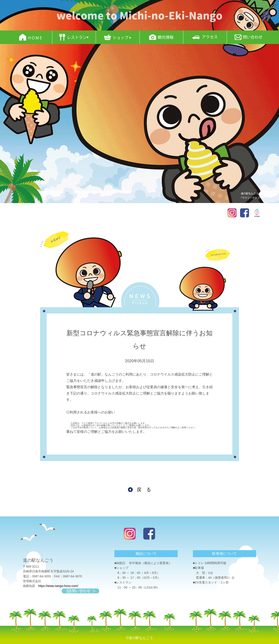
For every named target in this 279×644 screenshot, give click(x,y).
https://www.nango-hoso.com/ (58, 586)
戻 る (144, 490)
